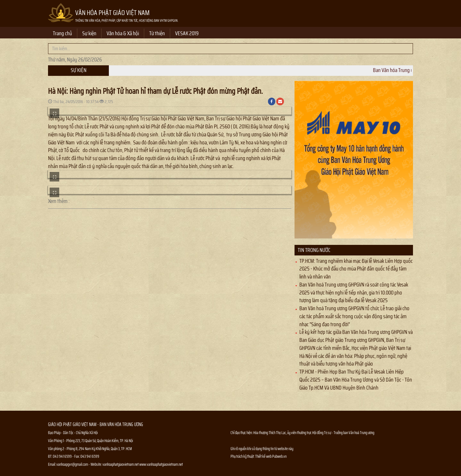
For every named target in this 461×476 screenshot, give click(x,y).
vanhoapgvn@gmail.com (72, 464)
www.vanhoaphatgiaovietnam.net (161, 464)
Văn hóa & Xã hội (123, 33)
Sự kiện (89, 33)
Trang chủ (62, 33)
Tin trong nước (314, 250)
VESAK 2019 (187, 33)
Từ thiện (157, 33)
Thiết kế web (264, 456)
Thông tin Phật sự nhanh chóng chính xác (256, 472)
